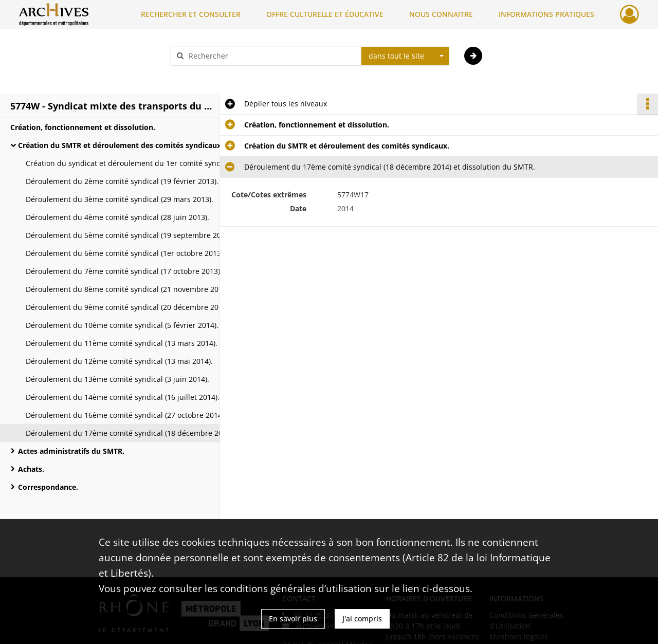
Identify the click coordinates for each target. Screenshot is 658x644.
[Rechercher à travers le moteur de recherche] (271, 56)
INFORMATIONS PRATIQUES (546, 14)
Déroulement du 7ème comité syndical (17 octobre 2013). (124, 271)
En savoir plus (293, 619)
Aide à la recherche (211, 74)
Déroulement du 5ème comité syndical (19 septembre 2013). (129, 235)
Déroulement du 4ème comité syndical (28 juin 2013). (117, 217)
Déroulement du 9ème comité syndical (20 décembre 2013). (128, 307)
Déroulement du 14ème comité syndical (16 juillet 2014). (123, 397)
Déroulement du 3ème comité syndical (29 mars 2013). (120, 199)
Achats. (31, 469)
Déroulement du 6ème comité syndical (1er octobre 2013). (125, 253)
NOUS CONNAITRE (441, 14)
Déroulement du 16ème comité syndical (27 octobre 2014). (126, 415)
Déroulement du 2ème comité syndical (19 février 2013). (122, 181)
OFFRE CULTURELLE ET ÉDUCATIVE (325, 14)
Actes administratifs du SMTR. (71, 451)
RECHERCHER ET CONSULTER (191, 14)
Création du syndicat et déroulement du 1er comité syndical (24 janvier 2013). (129, 163)
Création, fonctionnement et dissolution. (83, 127)
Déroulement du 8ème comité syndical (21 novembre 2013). (128, 289)
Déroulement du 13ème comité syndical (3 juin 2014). (117, 379)
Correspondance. (48, 487)
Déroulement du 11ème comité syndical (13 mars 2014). (122, 343)
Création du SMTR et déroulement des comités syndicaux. (121, 145)
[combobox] (405, 56)
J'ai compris (362, 619)
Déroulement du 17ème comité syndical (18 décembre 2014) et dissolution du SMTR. (129, 433)
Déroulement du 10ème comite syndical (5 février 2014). (122, 325)
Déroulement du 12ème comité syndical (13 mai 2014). (119, 361)
